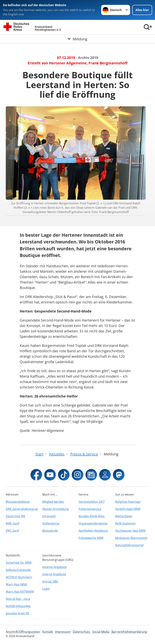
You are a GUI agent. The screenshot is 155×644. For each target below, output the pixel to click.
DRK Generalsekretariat (22, 509)
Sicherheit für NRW (19, 563)
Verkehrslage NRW (128, 509)
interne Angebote (54, 574)
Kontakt (48, 632)
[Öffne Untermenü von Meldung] (77, 39)
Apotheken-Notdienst (93, 531)
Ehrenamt (49, 516)
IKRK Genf (12, 523)
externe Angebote (54, 567)
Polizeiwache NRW (91, 538)
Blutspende (50, 531)
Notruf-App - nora (18, 599)
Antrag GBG (50, 581)
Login (46, 589)
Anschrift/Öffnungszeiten (23, 632)
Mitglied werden (53, 502)
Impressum (63, 632)
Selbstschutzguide (18, 570)
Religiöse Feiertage (128, 502)
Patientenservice (90, 509)
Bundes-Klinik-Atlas (92, 516)
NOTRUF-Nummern (19, 577)
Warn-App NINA (16, 584)
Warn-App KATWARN (20, 592)
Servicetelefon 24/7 (92, 502)
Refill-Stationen (125, 523)
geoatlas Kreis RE (17, 613)
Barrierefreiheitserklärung (129, 632)
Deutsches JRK (16, 516)
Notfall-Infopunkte (18, 606)
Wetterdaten (124, 516)
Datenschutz (81, 632)
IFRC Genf (12, 531)
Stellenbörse (51, 523)
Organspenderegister (93, 523)
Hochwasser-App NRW (130, 531)
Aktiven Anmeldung (55, 509)
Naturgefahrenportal (129, 545)
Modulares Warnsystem (131, 538)
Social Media (101, 632)
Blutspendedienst (18, 502)
